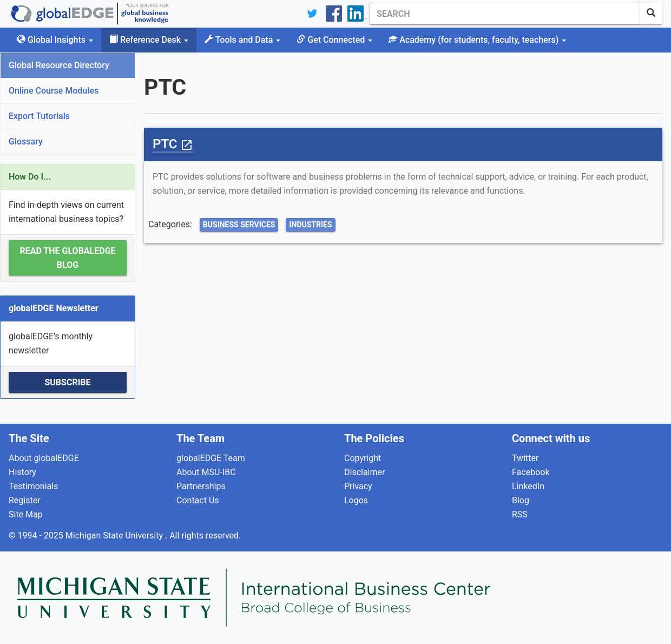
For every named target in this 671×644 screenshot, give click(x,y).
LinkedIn (528, 486)
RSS (520, 514)
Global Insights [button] (55, 40)
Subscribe (67, 382)
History (22, 472)
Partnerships (201, 486)
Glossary (26, 142)
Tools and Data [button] (242, 40)
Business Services (239, 225)
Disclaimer (364, 472)
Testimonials (33, 486)
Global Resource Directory (59, 65)
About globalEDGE (44, 458)
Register (25, 500)
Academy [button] (477, 40)
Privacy (358, 486)
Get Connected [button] (334, 40)
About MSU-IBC (206, 472)
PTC (173, 144)
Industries (310, 225)
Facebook (531, 472)
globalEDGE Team (211, 458)
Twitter (525, 458)
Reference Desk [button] (149, 40)
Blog (521, 500)
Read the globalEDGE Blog (67, 258)
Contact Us (198, 500)
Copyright (363, 458)
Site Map (26, 514)
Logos (356, 500)
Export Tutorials (39, 116)
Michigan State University (115, 535)
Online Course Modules (54, 91)
